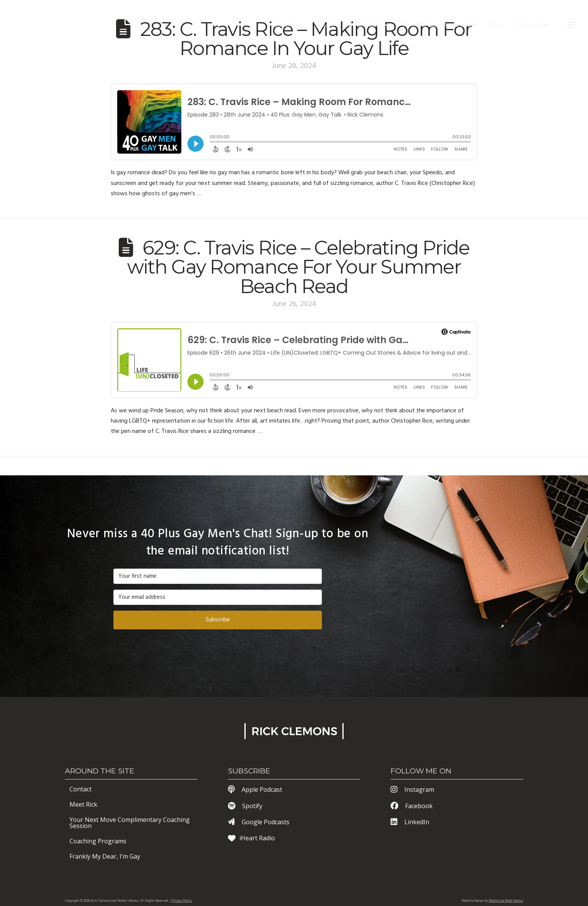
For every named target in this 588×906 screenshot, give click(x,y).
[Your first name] (218, 576)
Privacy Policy (182, 901)
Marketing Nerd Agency (506, 901)
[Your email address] (218, 597)
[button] (571, 25)
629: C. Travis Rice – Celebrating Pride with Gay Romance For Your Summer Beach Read (298, 267)
